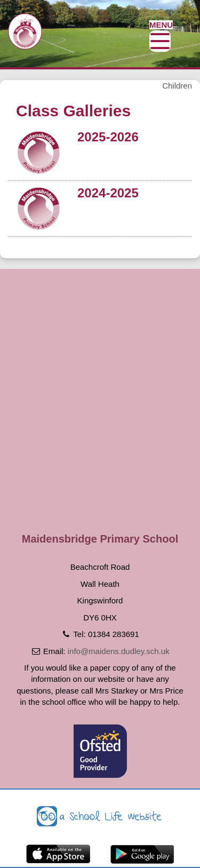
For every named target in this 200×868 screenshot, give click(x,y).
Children (177, 86)
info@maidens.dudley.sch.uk (119, 651)
